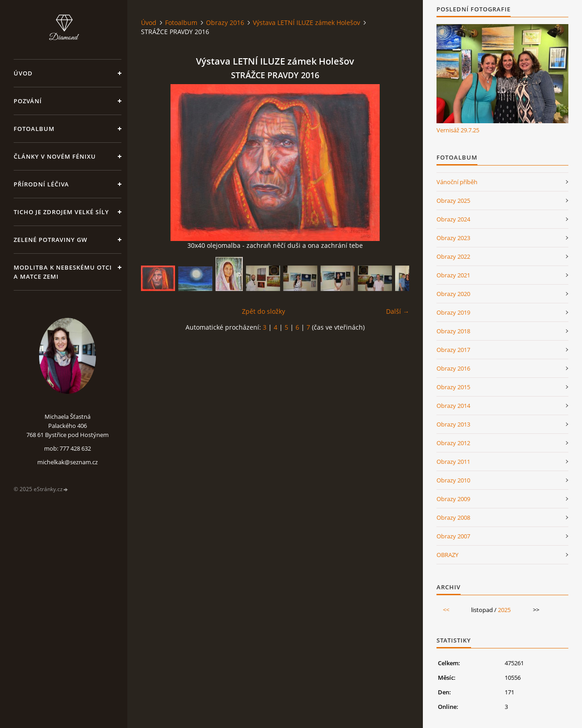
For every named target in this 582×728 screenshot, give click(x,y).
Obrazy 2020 (453, 294)
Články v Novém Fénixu (55, 156)
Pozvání (28, 101)
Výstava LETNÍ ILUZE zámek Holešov (306, 23)
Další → (398, 311)
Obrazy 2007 (453, 536)
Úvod (23, 73)
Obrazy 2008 (453, 517)
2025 (504, 610)
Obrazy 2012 (453, 443)
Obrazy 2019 (453, 312)
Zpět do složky (263, 311)
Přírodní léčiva (41, 184)
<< (446, 610)
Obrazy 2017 (453, 350)
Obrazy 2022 (453, 256)
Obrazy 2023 (453, 238)
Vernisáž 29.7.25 (458, 130)
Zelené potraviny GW (50, 240)
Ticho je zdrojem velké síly (61, 212)
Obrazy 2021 (453, 275)
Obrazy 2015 (453, 387)
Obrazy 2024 (453, 219)
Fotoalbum (34, 129)
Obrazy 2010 (453, 480)
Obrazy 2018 (453, 331)
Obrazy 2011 (453, 462)
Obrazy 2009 (453, 499)
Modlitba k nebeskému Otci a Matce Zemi (63, 272)
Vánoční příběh (457, 182)
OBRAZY (447, 555)
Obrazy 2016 (225, 23)
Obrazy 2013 (453, 424)
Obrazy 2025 (453, 201)
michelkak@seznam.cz (68, 462)
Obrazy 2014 (453, 406)
